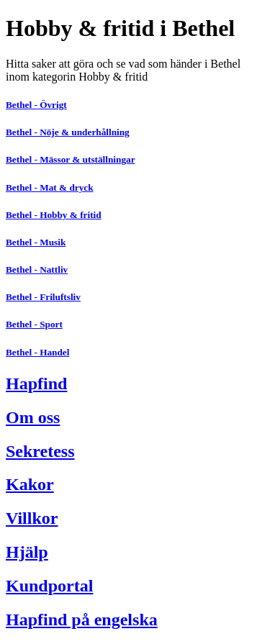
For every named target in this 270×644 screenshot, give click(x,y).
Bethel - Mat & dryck (50, 187)
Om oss (33, 417)
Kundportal (49, 586)
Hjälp (27, 552)
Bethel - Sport (34, 324)
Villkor (32, 518)
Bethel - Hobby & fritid (54, 215)
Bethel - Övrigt (36, 105)
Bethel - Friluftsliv (43, 297)
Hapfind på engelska (82, 620)
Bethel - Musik (36, 242)
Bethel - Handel (37, 352)
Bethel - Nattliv (37, 269)
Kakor (30, 484)
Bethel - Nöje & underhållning (68, 132)
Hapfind (36, 384)
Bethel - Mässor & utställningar (71, 159)
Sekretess (40, 451)
